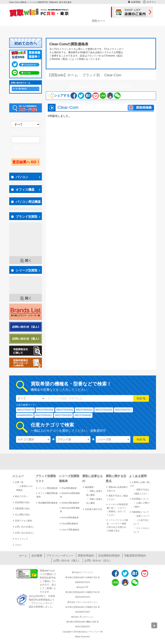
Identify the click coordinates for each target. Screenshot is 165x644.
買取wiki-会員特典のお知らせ (117, 489)
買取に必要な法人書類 (94, 501)
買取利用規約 (86, 556)
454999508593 (25, 415)
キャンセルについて (141, 530)
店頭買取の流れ (22, 502)
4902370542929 (104, 410)
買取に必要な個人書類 (94, 493)
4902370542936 (45, 410)
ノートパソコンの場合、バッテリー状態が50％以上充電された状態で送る (117, 525)
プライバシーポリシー (60, 556)
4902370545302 (84, 410)
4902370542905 (63, 415)
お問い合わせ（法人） (98, 560)
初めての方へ (20, 496)
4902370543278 (26, 410)
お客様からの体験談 (24, 488)
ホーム (23, 556)
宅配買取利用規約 (135, 556)
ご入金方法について (141, 522)
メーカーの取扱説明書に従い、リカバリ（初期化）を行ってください (117, 510)
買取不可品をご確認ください (117, 497)
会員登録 (134, 2)
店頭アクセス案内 (23, 521)
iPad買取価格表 (68, 488)
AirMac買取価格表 (69, 503)
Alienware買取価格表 (70, 510)
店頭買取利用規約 (109, 556)
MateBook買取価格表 (70, 495)
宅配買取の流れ (22, 508)
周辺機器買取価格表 (47, 503)
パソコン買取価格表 (47, 488)
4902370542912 (44, 415)
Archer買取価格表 (69, 517)
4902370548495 (83, 415)
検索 (141, 398)
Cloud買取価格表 (69, 524)
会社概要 (37, 556)
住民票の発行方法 (93, 509)
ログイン (150, 2)
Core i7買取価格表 (70, 530)
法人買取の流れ (22, 515)
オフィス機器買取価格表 (47, 495)
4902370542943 (65, 410)
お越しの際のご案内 (141, 504)
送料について (141, 516)
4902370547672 (123, 410)
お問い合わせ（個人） (67, 560)
